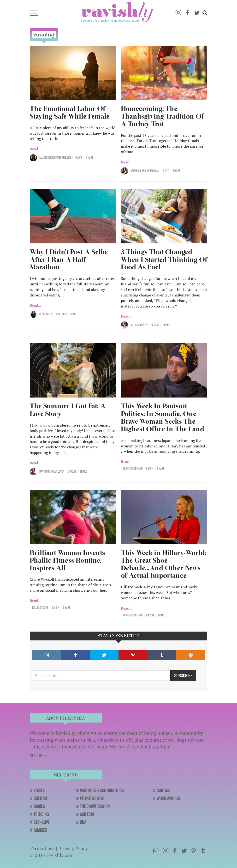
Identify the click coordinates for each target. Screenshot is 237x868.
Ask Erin (87, 814)
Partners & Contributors (102, 790)
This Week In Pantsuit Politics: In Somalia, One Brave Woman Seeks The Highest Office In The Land (163, 418)
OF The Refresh (62, 157)
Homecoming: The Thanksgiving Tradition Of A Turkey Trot (162, 116)
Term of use (42, 848)
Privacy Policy (73, 848)
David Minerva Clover (52, 471)
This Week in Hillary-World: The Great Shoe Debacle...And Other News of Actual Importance (163, 564)
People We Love (92, 798)
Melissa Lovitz (139, 325)
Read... (35, 149)
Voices (39, 790)
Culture (41, 798)
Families (40, 830)
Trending (41, 814)
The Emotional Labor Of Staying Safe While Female (70, 112)
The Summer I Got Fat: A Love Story (68, 410)
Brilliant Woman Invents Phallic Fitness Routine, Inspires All (67, 560)
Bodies (39, 806)
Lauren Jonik (47, 157)
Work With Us (168, 798)
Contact (164, 790)
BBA (83, 822)
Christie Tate (47, 314)
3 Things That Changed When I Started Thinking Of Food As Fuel (164, 260)
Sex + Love (41, 822)
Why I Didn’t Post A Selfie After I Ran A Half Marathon (69, 260)
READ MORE (39, 755)
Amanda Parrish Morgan (145, 171)
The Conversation (95, 806)
